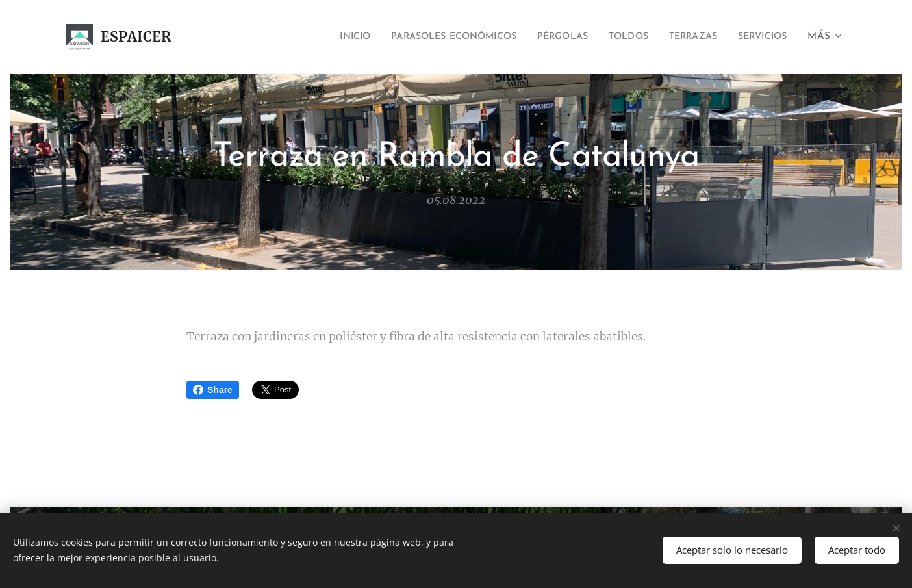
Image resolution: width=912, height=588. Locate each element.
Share (213, 390)
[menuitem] (310, 37)
